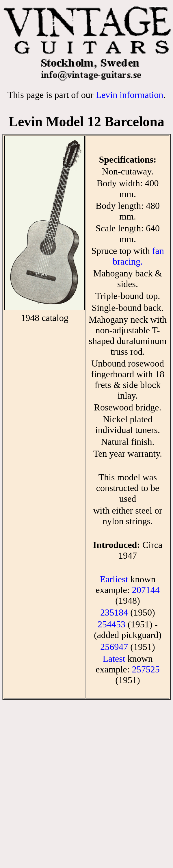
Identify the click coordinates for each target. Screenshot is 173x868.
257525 (146, 669)
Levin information (129, 95)
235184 (114, 612)
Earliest (114, 579)
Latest (114, 659)
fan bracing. (138, 256)
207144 (146, 590)
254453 (111, 624)
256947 (114, 647)
